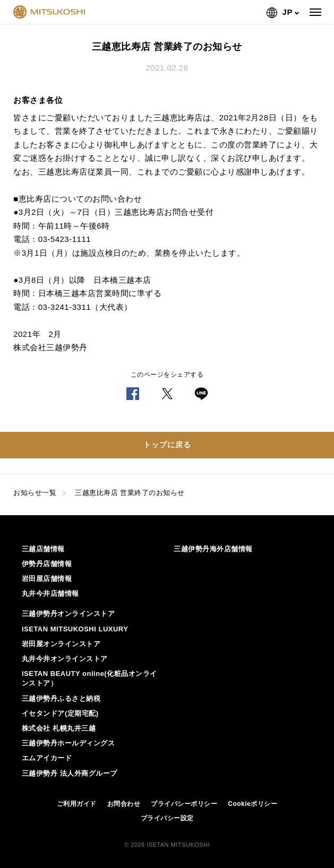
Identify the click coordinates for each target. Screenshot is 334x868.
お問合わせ (124, 804)
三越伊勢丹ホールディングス (68, 743)
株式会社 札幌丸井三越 (59, 728)
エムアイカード (47, 758)
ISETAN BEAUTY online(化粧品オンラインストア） (89, 678)
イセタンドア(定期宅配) (60, 713)
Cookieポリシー (252, 804)
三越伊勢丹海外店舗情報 (213, 549)
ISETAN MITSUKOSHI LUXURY (75, 629)
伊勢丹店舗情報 (47, 564)
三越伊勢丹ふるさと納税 (61, 698)
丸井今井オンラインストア (65, 659)
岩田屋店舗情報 (47, 579)
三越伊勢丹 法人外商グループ (70, 773)
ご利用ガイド (77, 804)
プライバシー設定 (167, 818)
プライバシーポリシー (184, 804)
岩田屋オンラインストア (61, 644)
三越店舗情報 (43, 549)
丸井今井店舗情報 (50, 593)
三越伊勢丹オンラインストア (68, 614)
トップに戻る (167, 445)
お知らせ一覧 (35, 493)
